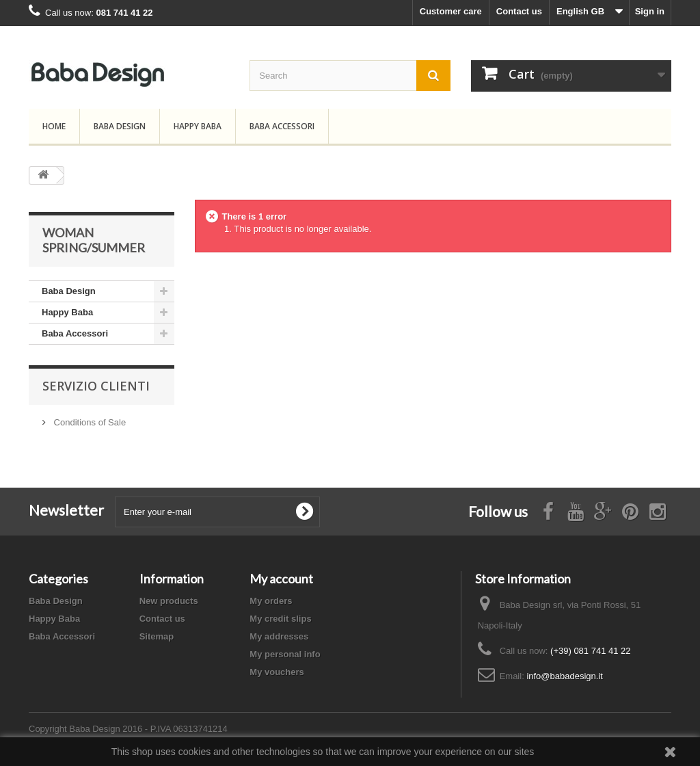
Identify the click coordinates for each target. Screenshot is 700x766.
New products (169, 601)
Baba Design (120, 126)
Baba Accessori (282, 126)
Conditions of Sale (89, 422)
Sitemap (157, 636)
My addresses (279, 636)
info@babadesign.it (565, 676)
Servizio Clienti (96, 386)
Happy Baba (198, 126)
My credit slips (280, 619)
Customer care (451, 11)
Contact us (519, 11)
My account (281, 579)
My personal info (285, 654)
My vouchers (277, 672)
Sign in (650, 11)
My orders (271, 601)
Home (54, 126)
